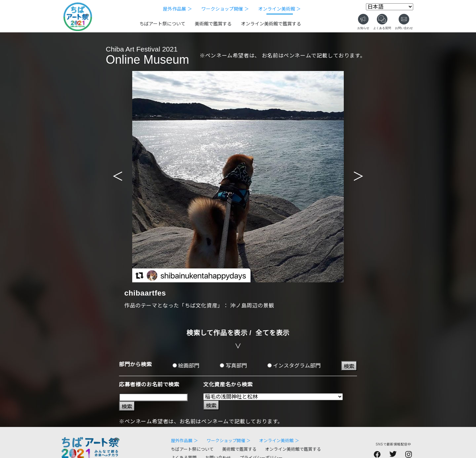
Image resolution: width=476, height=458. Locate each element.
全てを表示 (273, 333)
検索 (349, 366)
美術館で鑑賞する (213, 24)
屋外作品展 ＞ (178, 9)
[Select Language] (390, 7)
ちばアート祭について (162, 24)
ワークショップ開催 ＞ (225, 9)
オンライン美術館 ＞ (280, 9)
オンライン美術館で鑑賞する (271, 24)
